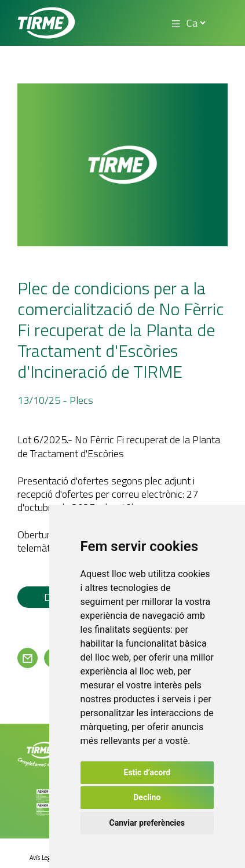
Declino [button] (147, 797)
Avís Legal (42, 858)
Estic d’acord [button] (147, 772)
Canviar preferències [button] (147, 823)
